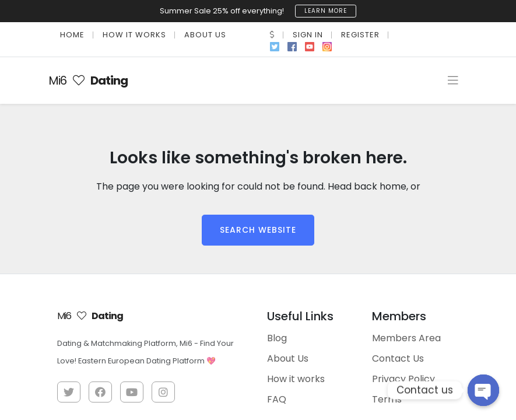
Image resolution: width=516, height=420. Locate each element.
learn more (326, 10)
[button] (272, 34)
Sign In (308, 34)
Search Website (258, 229)
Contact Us (398, 358)
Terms (387, 399)
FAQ (277, 399)
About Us (205, 34)
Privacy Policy (403, 378)
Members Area (406, 337)
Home (72, 34)
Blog (277, 337)
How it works (134, 34)
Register (360, 34)
